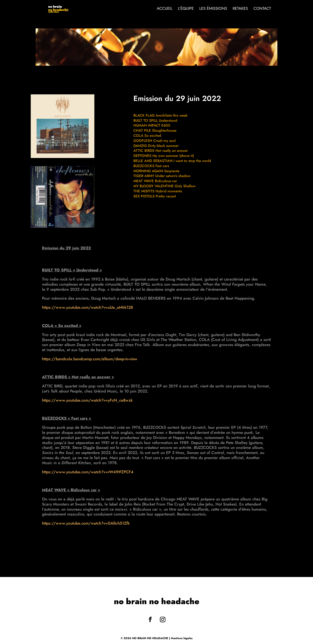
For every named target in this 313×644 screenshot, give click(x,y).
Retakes (240, 9)
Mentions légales (182, 638)
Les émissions (213, 9)
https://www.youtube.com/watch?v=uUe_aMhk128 (87, 307)
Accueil (165, 9)
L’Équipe (186, 9)
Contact (262, 9)
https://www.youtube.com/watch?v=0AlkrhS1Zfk (86, 523)
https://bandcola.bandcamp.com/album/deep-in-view (90, 359)
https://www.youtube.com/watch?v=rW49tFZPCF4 (88, 472)
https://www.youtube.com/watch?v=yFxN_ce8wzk (87, 400)
